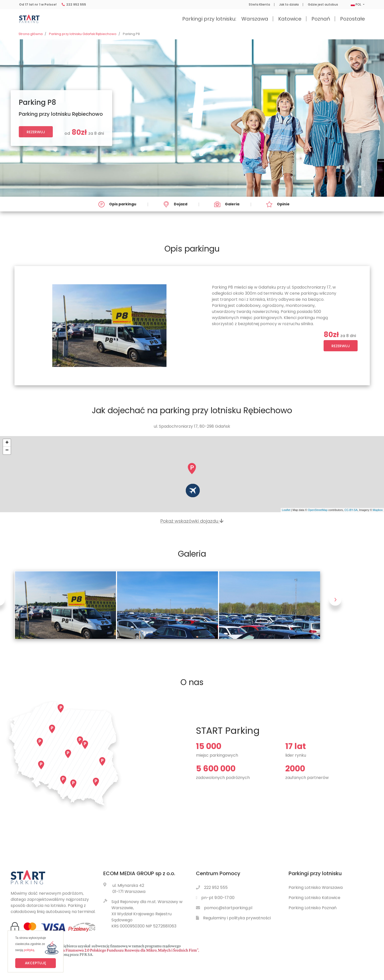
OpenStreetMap (318, 510)
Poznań (321, 19)
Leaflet (286, 510)
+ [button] (7, 443)
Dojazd (175, 204)
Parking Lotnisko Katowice (314, 898)
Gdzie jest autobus (323, 5)
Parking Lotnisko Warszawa (316, 887)
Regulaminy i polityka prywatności (237, 918)
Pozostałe (353, 19)
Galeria (227, 204)
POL (356, 5)
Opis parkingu (117, 204)
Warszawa (255, 19)
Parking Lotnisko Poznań (313, 908)
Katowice (290, 19)
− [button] (7, 451)
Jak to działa (289, 5)
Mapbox (378, 510)
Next (336, 605)
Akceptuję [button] (36, 963)
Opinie (278, 204)
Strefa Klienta (259, 5)
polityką (29, 950)
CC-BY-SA (351, 510)
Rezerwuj (36, 132)
